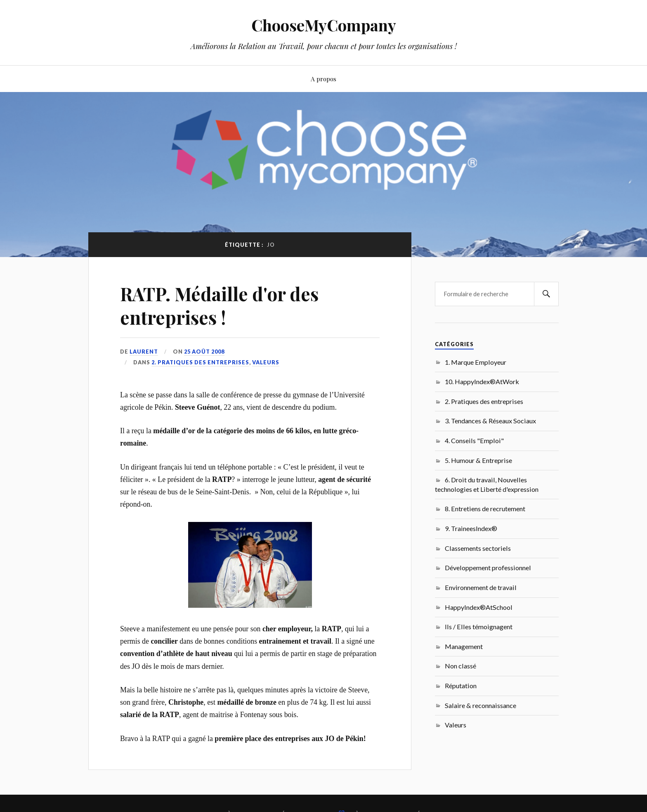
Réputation (461, 686)
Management (464, 646)
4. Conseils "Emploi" (474, 440)
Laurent (144, 352)
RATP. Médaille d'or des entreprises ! (219, 305)
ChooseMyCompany (324, 25)
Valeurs (266, 362)
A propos (323, 79)
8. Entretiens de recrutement (485, 509)
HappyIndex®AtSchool (479, 607)
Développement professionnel (488, 568)
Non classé (460, 666)
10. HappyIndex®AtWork (482, 381)
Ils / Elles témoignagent (479, 627)
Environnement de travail (481, 587)
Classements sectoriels (478, 548)
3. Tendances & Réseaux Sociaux (490, 421)
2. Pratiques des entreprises (200, 362)
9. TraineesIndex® (471, 528)
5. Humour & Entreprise (478, 460)
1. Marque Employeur (476, 362)
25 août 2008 (204, 352)
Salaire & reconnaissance (481, 705)
